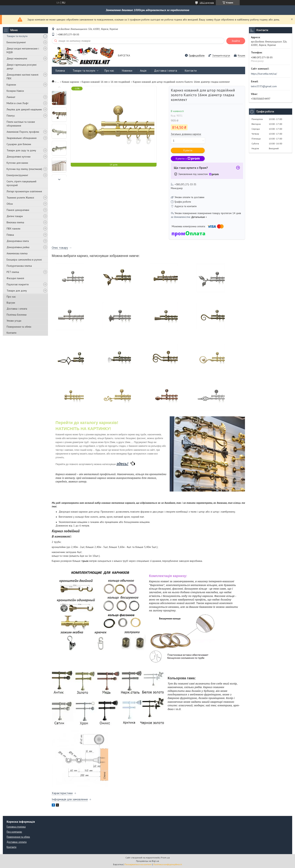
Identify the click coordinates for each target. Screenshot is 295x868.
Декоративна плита (18, 241)
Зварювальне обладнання (22, 138)
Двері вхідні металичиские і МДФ (23, 50)
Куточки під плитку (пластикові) (24, 169)
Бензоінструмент (16, 42)
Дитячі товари (15, 216)
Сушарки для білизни (19, 144)
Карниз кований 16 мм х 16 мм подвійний (106, 82)
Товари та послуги (17, 36)
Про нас (11, 297)
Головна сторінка (16, 827)
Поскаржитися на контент (138, 864)
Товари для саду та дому (21, 150)
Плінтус (11, 116)
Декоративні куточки (19, 157)
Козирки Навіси (15, 91)
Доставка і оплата (17, 309)
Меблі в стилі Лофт (17, 103)
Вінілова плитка (15, 222)
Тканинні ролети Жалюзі (20, 198)
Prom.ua (165, 858)
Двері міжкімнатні (17, 58)
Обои (10, 204)
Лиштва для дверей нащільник (24, 109)
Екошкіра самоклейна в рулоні (24, 260)
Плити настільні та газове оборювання (21, 124)
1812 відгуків (207, 3)
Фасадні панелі (15, 278)
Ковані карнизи (70, 82)
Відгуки (11, 303)
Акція (143, 71)
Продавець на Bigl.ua (147, 861)
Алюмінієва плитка (17, 253)
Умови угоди (14, 321)
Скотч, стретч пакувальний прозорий (21, 183)
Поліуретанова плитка (19, 266)
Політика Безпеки (17, 315)
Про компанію (14, 832)
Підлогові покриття (18, 284)
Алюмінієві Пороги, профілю (23, 132)
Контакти (11, 333)
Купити (188, 150)
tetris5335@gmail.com (264, 86)
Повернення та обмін (19, 327)
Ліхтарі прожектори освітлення (24, 191)
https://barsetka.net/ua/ (264, 74)
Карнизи (11, 85)
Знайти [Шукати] (236, 41)
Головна (60, 71)
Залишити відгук (221, 56)
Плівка (10, 235)
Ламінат (11, 97)
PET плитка (13, 272)
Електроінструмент (17, 175)
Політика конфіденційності (168, 864)
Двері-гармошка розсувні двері (22, 67)
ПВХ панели (13, 229)
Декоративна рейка (18, 247)
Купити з (188, 159)
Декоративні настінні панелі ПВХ (22, 76)
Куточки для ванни (17, 163)
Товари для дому (17, 291)
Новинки (127, 71)
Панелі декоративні (18, 210)
